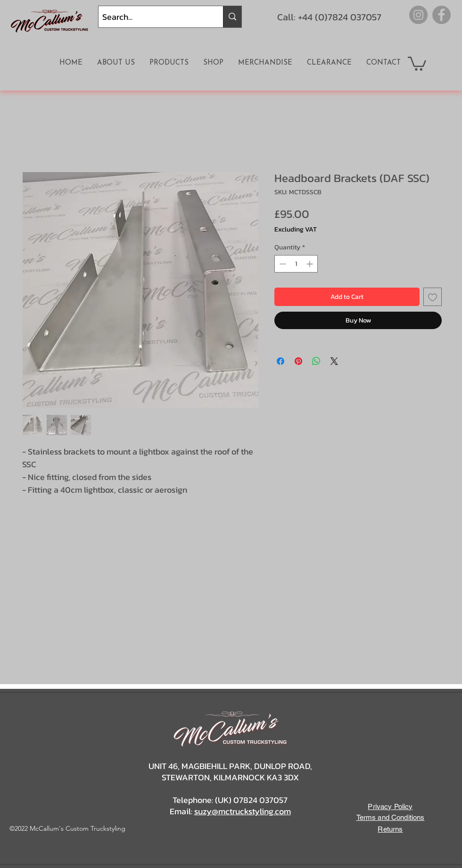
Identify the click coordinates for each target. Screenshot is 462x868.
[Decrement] (282, 264)
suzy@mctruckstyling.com (243, 811)
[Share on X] (334, 361)
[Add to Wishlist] (433, 297)
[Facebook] (441, 15)
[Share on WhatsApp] (316, 361)
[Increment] (310, 264)
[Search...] (153, 17)
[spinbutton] (296, 264)
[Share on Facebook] (280, 361)
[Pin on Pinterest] (298, 361)
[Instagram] (418, 15)
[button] (417, 63)
